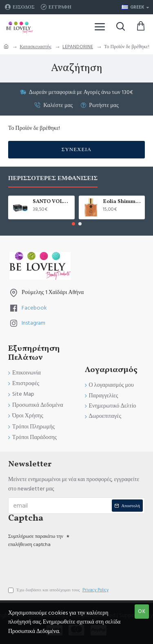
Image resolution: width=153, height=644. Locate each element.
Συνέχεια (76, 149)
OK (142, 611)
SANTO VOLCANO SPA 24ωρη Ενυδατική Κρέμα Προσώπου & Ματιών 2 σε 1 (52, 202)
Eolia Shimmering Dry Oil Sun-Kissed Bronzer (122, 202)
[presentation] (65, 564)
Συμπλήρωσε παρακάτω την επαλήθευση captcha (36, 540)
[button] (73, 224)
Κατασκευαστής (35, 47)
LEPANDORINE (78, 47)
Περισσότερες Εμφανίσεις (53, 179)
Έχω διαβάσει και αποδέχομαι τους (59, 590)
